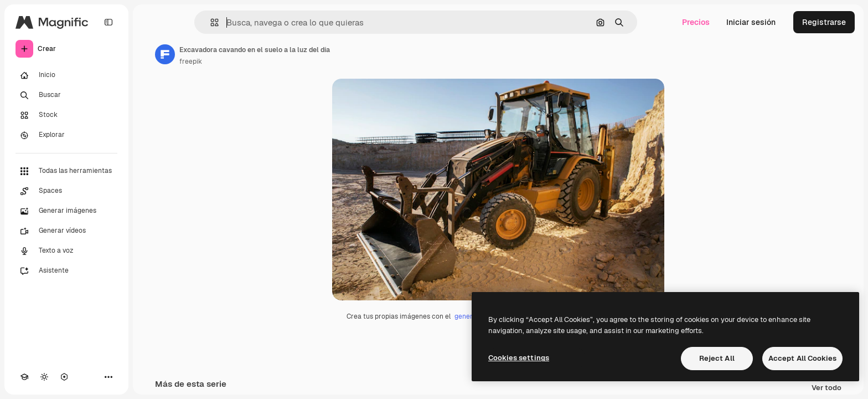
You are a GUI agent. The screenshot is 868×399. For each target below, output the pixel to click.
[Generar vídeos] (66, 231)
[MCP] (64, 377)
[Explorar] (66, 135)
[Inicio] (66, 75)
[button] (210, 22)
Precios (696, 22)
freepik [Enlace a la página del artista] (191, 62)
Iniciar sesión (751, 22)
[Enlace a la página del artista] (165, 54)
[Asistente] (66, 271)
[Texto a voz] (66, 251)
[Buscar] (66, 95)
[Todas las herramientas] (66, 171)
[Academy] (24, 377)
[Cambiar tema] (44, 377)
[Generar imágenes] (66, 211)
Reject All (717, 358)
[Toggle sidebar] (108, 22)
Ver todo (826, 388)
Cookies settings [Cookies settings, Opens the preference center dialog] (519, 358)
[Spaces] (66, 191)
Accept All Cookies (802, 358)
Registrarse (824, 22)
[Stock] (66, 115)
